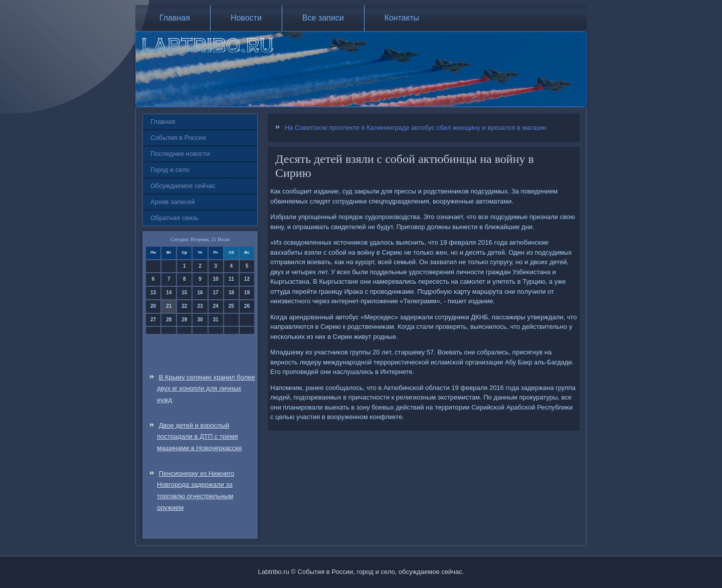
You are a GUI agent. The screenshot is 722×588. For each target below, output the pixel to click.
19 (247, 292)
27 (153, 320)
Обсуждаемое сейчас (183, 186)
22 (184, 306)
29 (184, 320)
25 (231, 306)
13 (153, 292)
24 (216, 306)
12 (247, 279)
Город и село (170, 170)
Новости (246, 18)
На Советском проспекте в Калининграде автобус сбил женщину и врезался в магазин (416, 128)
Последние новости (180, 154)
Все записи (323, 18)
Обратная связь (174, 218)
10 (216, 279)
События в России (178, 138)
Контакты (402, 18)
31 (216, 320)
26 (247, 306)
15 (184, 292)
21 (169, 306)
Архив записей (173, 202)
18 (231, 292)
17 (216, 292)
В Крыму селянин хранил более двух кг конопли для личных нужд (206, 389)
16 (200, 292)
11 (231, 279)
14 (169, 292)
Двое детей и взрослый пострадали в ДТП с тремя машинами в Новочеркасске (199, 437)
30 (200, 320)
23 (200, 306)
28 (169, 320)
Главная (175, 18)
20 (153, 306)
